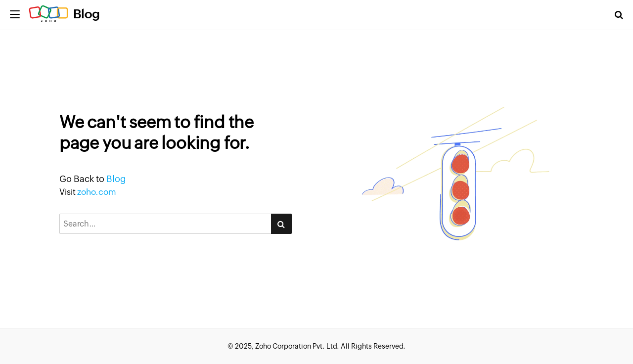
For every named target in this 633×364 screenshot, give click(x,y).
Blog (87, 14)
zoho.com (97, 192)
